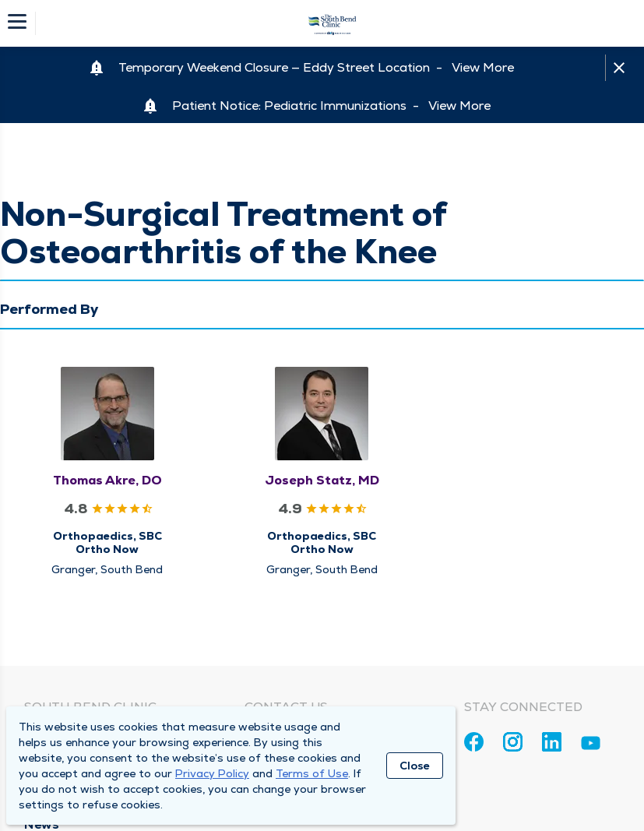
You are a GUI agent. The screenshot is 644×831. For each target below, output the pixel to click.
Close (415, 766)
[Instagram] (513, 742)
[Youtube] (591, 746)
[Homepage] (333, 23)
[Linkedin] (552, 742)
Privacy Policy (212, 773)
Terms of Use (312, 773)
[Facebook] (474, 742)
